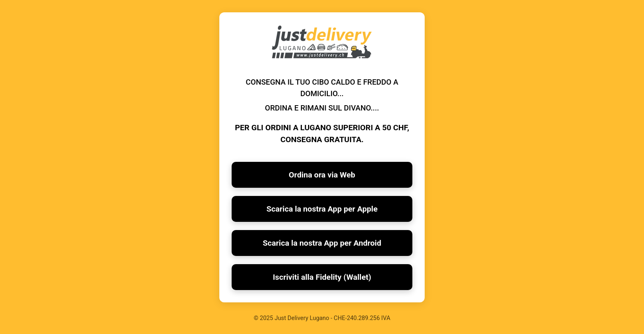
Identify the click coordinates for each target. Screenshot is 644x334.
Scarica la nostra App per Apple (322, 209)
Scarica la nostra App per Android (322, 243)
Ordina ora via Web (322, 175)
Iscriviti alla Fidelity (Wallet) (322, 277)
